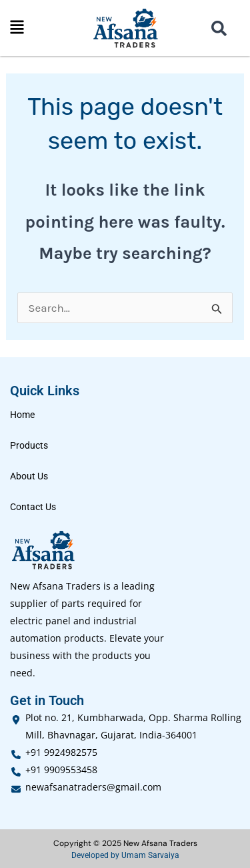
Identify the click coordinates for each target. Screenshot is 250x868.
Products (29, 445)
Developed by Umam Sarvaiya (125, 855)
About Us (29, 476)
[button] (17, 28)
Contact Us (33, 507)
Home (22, 415)
